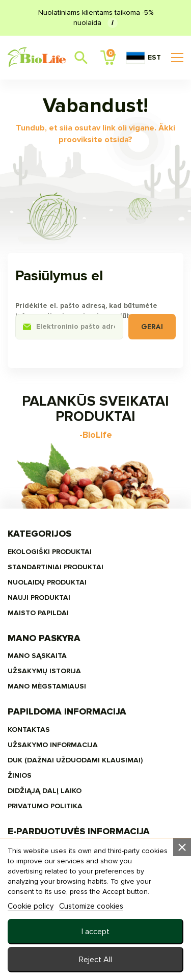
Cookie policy (31, 906)
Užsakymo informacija (53, 745)
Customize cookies (91, 906)
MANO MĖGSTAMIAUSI (47, 686)
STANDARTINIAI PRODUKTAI (56, 567)
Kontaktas (29, 730)
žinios (20, 775)
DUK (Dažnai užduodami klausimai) (75, 760)
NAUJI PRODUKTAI (39, 598)
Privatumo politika (45, 806)
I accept (95, 932)
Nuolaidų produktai (47, 582)
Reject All (95, 960)
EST (143, 58)
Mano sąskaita (37, 656)
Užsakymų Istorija (44, 671)
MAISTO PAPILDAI (38, 613)
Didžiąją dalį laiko (45, 791)
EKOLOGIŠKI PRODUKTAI (50, 552)
